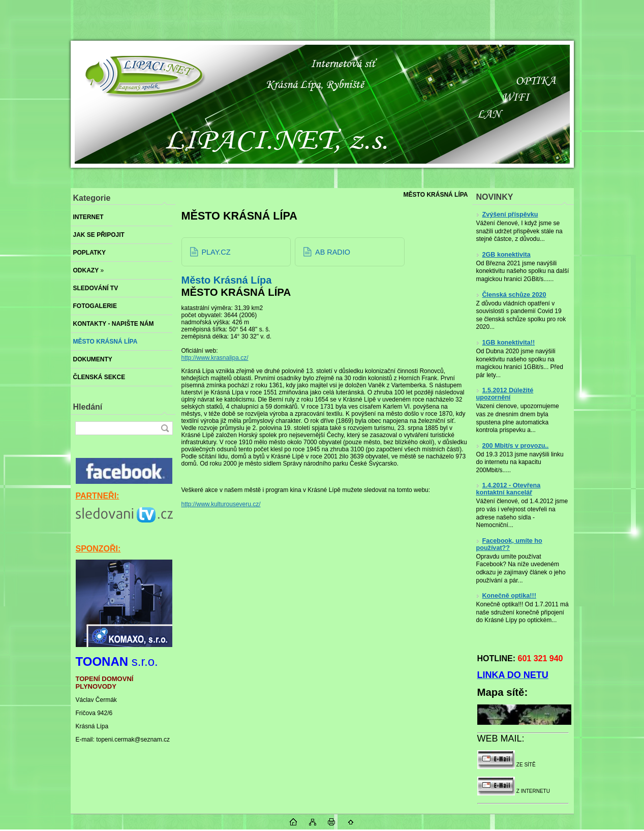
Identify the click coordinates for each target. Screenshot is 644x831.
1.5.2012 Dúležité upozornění (505, 394)
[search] (165, 428)
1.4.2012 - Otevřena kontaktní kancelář (509, 489)
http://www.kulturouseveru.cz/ (221, 504)
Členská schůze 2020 (511, 295)
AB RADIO (333, 252)
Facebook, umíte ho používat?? (509, 544)
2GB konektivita (503, 255)
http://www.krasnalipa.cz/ (215, 358)
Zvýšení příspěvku (507, 214)
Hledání (88, 407)
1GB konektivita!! (506, 343)
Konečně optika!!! (506, 596)
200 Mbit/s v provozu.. (513, 446)
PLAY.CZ (216, 252)
